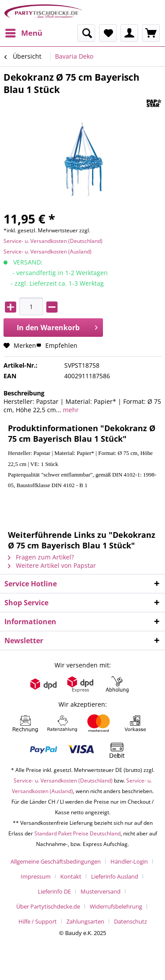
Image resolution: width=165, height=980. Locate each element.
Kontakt (71, 876)
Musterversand (101, 891)
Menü (24, 32)
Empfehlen (57, 345)
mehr (70, 410)
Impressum (36, 876)
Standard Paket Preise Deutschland (77, 833)
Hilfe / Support (38, 921)
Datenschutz (130, 921)
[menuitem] (23, 33)
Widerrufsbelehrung (116, 906)
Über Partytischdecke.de (48, 906)
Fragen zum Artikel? (41, 557)
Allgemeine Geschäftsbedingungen (56, 861)
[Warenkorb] (151, 33)
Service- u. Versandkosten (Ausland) (48, 252)
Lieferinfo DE (54, 891)
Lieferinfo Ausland (115, 876)
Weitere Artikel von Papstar (52, 565)
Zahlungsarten (85, 921)
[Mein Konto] (129, 33)
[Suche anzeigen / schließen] (86, 33)
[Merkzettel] (108, 33)
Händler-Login (129, 861)
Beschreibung (24, 393)
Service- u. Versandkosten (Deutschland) (53, 241)
